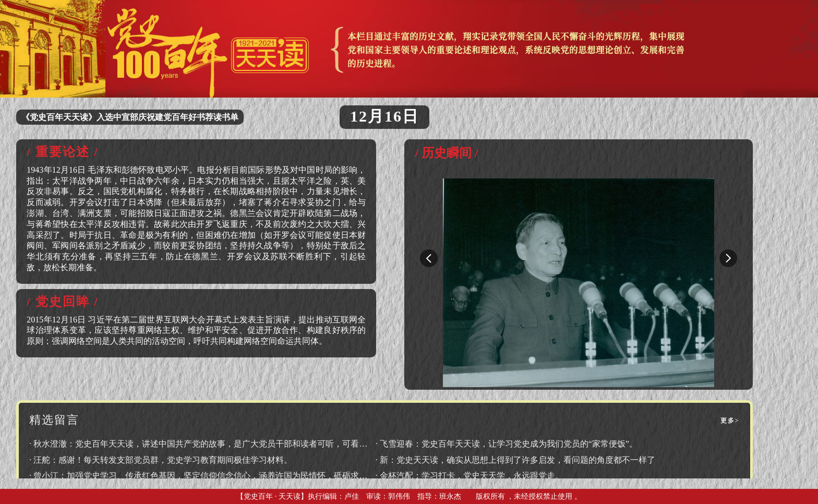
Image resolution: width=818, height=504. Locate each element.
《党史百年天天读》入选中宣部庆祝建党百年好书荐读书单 (130, 117)
